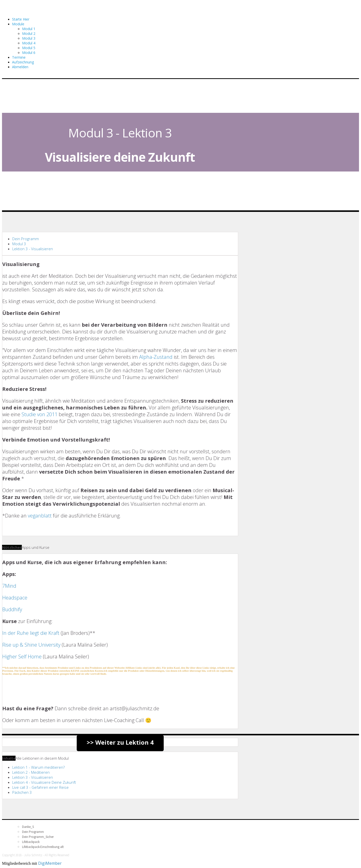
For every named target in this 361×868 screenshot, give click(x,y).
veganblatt (40, 516)
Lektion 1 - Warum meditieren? (38, 767)
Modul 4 (29, 43)
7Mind (9, 586)
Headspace (15, 598)
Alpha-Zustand (156, 357)
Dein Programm (26, 239)
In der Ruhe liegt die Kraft (31, 633)
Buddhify (12, 609)
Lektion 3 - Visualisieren (33, 249)
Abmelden (20, 67)
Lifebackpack (31, 842)
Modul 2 (29, 33)
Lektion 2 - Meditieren (31, 772)
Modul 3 (29, 38)
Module (18, 24)
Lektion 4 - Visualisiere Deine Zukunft (44, 782)
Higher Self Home (22, 657)
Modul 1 (29, 29)
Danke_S (28, 827)
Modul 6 (29, 53)
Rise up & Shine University (31, 645)
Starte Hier (21, 19)
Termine (19, 57)
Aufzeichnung (23, 62)
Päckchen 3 (22, 792)
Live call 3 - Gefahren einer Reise (40, 787)
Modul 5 (29, 48)
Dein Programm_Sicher (38, 837)
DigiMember (50, 863)
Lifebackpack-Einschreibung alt (43, 847)
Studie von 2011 (40, 414)
